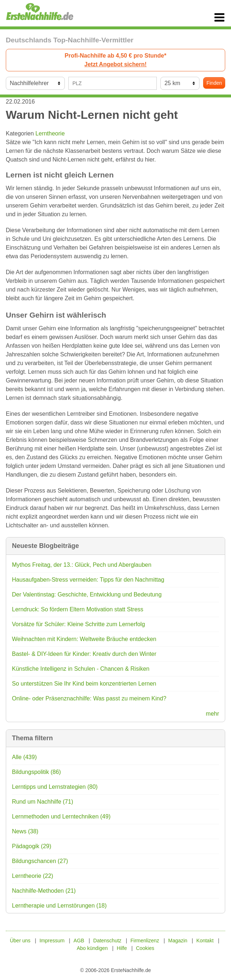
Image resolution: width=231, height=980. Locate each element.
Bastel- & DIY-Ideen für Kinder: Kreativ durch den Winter (84, 654)
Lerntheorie (50, 133)
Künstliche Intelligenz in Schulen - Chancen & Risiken (81, 669)
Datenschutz (108, 941)
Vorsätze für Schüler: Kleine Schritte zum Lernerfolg (78, 624)
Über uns (20, 941)
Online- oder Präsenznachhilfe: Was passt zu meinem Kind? (89, 698)
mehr (213, 714)
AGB (79, 941)
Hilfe (122, 948)
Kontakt (205, 941)
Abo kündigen (92, 948)
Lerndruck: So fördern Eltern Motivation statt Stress (78, 609)
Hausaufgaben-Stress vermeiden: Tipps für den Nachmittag (88, 580)
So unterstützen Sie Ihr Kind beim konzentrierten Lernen (84, 684)
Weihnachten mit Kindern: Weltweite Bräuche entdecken (84, 639)
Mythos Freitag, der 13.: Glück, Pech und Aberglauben (82, 565)
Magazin (178, 941)
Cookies (145, 948)
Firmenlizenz (145, 941)
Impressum (52, 941)
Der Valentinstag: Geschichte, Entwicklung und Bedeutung (87, 594)
